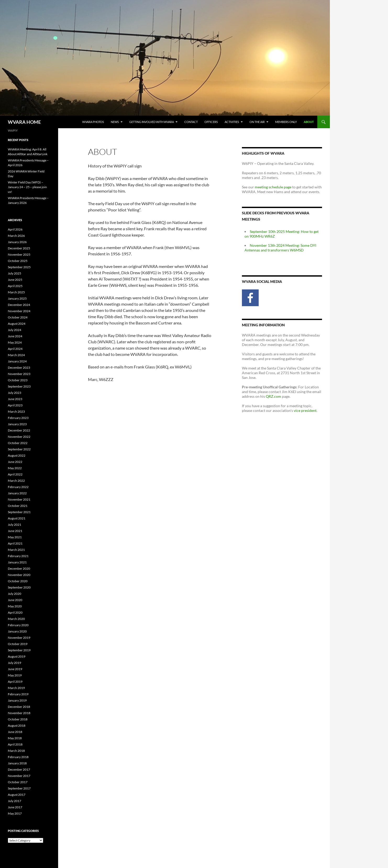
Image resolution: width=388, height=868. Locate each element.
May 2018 (15, 738)
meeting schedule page (273, 187)
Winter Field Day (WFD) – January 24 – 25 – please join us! (27, 187)
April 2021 (15, 543)
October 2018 (18, 719)
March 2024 (16, 355)
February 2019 (18, 694)
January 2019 (17, 700)
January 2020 (17, 631)
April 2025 (15, 286)
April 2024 (15, 349)
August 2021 (17, 518)
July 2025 (15, 273)
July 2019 (15, 663)
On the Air (257, 122)
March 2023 (16, 411)
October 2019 (18, 644)
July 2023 (15, 393)
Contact (191, 122)
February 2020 (18, 625)
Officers (211, 122)
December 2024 (19, 305)
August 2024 (17, 324)
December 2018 (19, 707)
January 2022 (17, 493)
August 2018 (17, 726)
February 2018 (18, 757)
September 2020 (19, 587)
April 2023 (15, 405)
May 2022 (15, 468)
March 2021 (16, 550)
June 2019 (15, 669)
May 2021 (15, 537)
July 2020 (15, 594)
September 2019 (19, 650)
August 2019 (17, 656)
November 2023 (19, 374)
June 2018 (15, 732)
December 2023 (19, 368)
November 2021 (19, 499)
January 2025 (17, 298)
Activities (232, 122)
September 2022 (19, 449)
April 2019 (15, 682)
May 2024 (15, 342)
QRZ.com (273, 396)
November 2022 (19, 437)
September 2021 (19, 512)
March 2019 (16, 688)
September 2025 (19, 267)
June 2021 (15, 531)
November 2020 (19, 575)
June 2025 (15, 280)
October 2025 (18, 261)
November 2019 (19, 638)
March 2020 (16, 619)
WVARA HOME (24, 122)
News (115, 122)
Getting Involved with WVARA (152, 122)
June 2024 (15, 336)
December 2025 (19, 248)
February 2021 (18, 556)
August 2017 (17, 795)
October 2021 (18, 506)
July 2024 (15, 330)
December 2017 (19, 769)
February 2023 (18, 418)
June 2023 (15, 399)
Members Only (286, 122)
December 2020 (19, 569)
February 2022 (18, 487)
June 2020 (15, 600)
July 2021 (15, 525)
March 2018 (16, 751)
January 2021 (17, 562)
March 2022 (16, 481)
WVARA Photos (93, 122)
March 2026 (16, 236)
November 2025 (19, 254)
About (309, 122)
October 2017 (18, 782)
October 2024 (18, 317)
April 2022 (15, 474)
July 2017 (15, 801)
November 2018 (19, 713)
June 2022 (15, 462)
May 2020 (15, 606)
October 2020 (18, 581)
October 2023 (18, 380)
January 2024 (17, 361)
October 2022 (18, 443)
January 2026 (17, 242)
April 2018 (15, 744)
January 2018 (17, 763)
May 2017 (15, 813)
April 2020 (15, 612)
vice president (305, 410)
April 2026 (15, 229)
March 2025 (16, 292)
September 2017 (19, 788)
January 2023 (17, 424)
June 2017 (15, 807)
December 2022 (19, 430)
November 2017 (19, 776)
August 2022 (17, 455)
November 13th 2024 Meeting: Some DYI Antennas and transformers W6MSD (280, 248)
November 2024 (19, 311)
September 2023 (19, 386)
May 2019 (15, 675)
